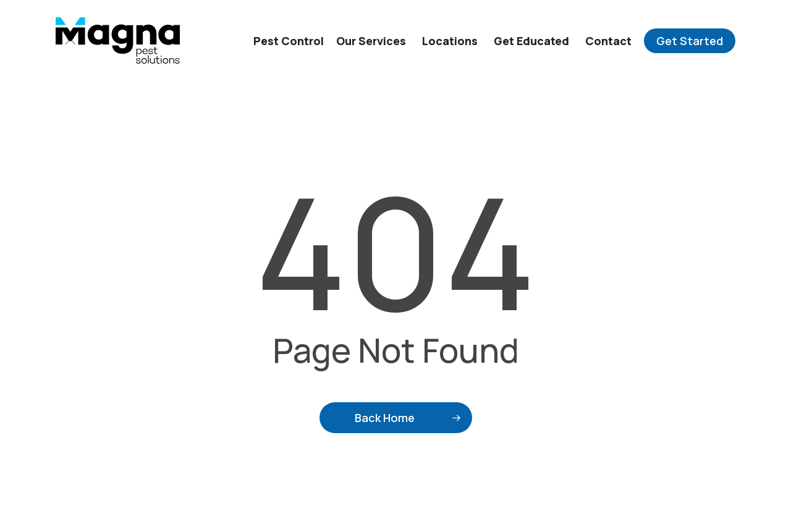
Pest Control (289, 41)
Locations (450, 41)
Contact (608, 41)
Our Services (371, 41)
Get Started (690, 41)
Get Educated (531, 41)
